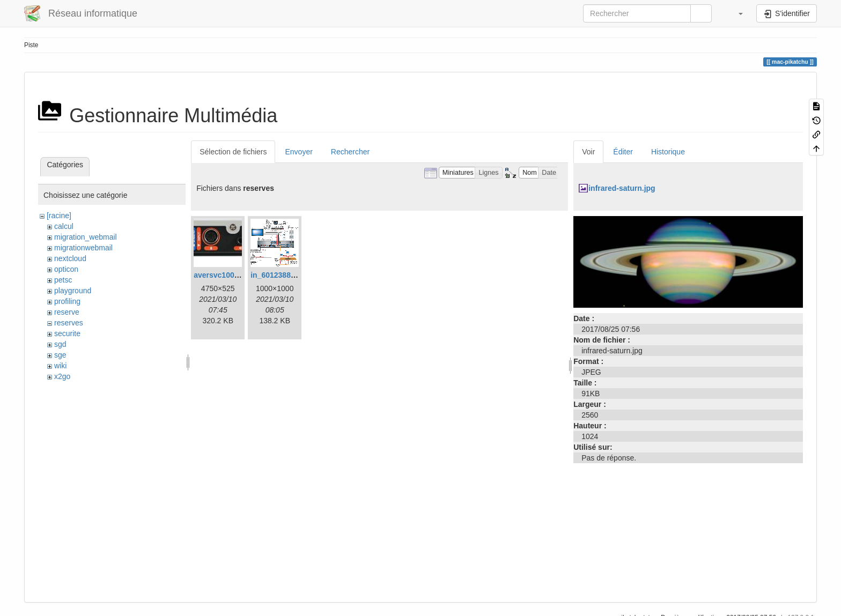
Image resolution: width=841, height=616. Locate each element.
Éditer (623, 152)
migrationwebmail (83, 248)
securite (67, 333)
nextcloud (70, 258)
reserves (69, 323)
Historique (668, 152)
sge (60, 355)
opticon (66, 269)
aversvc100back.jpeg (231, 275)
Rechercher (350, 152)
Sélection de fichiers (233, 152)
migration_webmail (86, 237)
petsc (63, 280)
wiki (60, 366)
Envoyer (298, 152)
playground (73, 291)
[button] (735, 13)
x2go (62, 376)
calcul (64, 226)
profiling (67, 301)
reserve (67, 312)
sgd (60, 344)
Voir (588, 152)
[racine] (59, 216)
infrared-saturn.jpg (622, 188)
